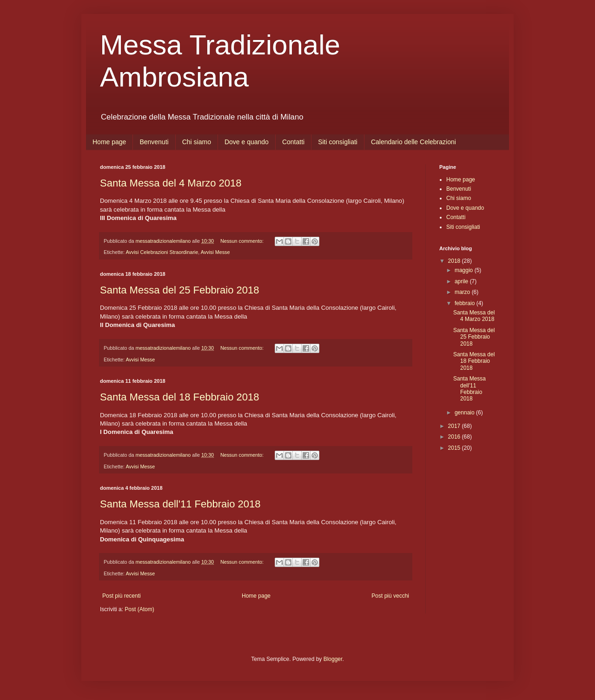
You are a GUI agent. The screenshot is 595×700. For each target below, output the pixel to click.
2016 (455, 437)
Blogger (333, 659)
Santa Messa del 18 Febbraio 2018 (179, 397)
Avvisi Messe (215, 252)
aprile (462, 281)
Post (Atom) (139, 609)
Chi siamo (197, 142)
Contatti (293, 142)
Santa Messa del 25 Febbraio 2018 (179, 290)
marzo (463, 292)
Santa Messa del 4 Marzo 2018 (171, 183)
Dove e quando (247, 142)
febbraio (466, 303)
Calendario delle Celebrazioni (413, 142)
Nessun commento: (243, 241)
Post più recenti (122, 596)
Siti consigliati (338, 142)
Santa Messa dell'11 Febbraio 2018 (180, 504)
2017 (455, 426)
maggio (465, 270)
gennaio (465, 413)
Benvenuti (154, 142)
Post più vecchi (390, 596)
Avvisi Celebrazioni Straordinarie (162, 252)
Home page (109, 142)
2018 (455, 261)
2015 (455, 448)
